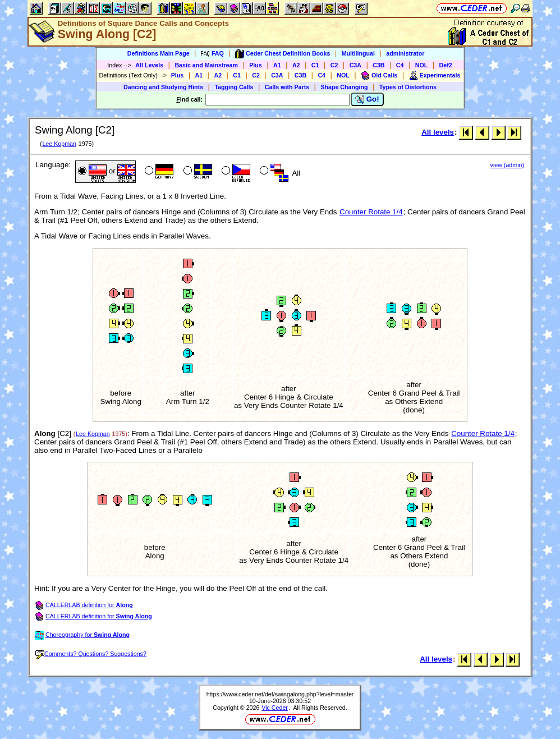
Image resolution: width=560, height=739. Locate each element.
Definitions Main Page (159, 53)
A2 (296, 65)
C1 (315, 65)
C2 (334, 65)
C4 (400, 65)
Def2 (446, 65)
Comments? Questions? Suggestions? (91, 654)
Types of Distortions (408, 87)
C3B (378, 65)
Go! (367, 99)
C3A (355, 65)
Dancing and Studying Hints (163, 87)
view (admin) (507, 165)
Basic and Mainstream (206, 65)
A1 (277, 65)
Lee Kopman (59, 144)
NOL (422, 65)
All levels (438, 132)
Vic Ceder (275, 708)
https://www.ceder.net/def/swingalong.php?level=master (280, 694)
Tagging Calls (234, 87)
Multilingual (358, 53)
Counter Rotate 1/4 (371, 212)
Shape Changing (344, 87)
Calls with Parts (287, 87)
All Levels (149, 65)
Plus (256, 65)
